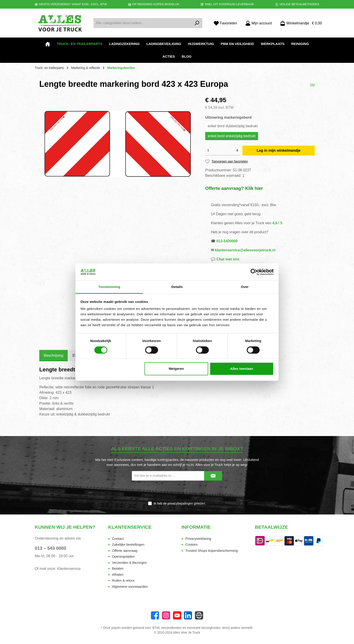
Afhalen (118, 574)
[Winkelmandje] (300, 23)
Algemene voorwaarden (130, 586)
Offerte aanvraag (125, 551)
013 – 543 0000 (50, 548)
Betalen (118, 568)
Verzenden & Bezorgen (129, 563)
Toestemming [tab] (109, 287)
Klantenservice (69, 569)
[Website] (199, 615)
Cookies (191, 544)
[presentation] (177, 491)
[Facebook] (155, 615)
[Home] (48, 44)
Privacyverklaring (198, 539)
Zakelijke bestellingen (128, 544)
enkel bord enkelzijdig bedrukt (232, 136)
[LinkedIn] (188, 615)
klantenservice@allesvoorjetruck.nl (245, 250)
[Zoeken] (197, 23)
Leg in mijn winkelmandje (279, 150)
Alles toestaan (242, 369)
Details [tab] (177, 287)
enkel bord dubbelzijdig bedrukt (233, 126)
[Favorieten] (225, 23)
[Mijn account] (259, 23)
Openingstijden (123, 556)
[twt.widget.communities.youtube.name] (177, 615)
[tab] (54, 356)
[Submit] (213, 476)
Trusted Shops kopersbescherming (212, 551)
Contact (118, 539)
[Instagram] (166, 615)
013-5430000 (227, 241)
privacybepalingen (180, 503)
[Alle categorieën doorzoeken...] (143, 23)
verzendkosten (171, 628)
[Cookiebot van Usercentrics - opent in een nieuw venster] (254, 272)
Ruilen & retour (123, 580)
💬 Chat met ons (225, 259)
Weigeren (176, 369)
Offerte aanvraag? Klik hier (234, 188)
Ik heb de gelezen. (180, 503)
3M (312, 85)
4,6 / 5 (277, 223)
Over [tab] (245, 287)
